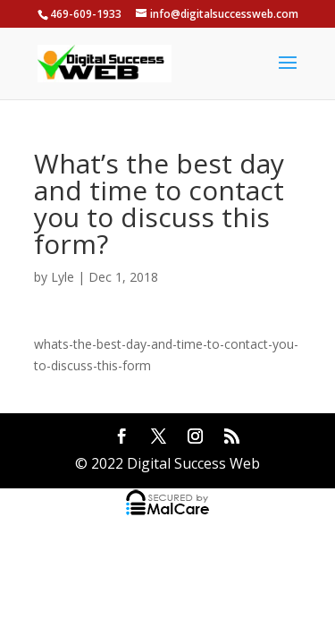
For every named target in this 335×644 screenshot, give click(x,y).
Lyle (63, 277)
